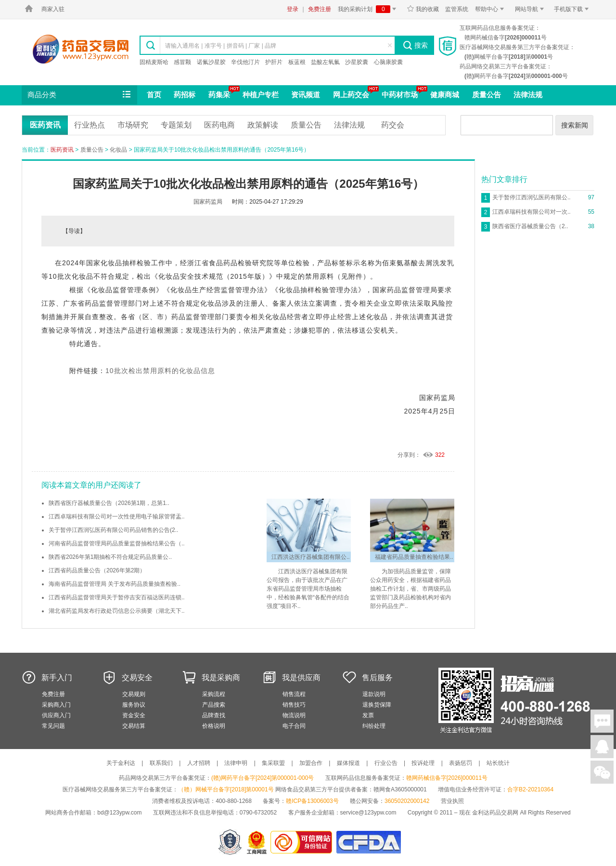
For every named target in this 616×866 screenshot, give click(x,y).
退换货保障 (377, 705)
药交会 (393, 125)
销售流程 (294, 694)
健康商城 (445, 95)
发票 (368, 715)
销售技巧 (294, 705)
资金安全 (134, 715)
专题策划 (176, 125)
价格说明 (214, 726)
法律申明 (236, 763)
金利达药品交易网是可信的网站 (303, 842)
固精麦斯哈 (154, 62)
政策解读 (263, 125)
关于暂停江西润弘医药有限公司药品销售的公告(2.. (113, 530)
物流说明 (294, 715)
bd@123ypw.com (119, 813)
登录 (293, 9)
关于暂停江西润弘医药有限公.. (532, 197)
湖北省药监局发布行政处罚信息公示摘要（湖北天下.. (117, 611)
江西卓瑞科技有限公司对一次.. (532, 212)
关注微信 (602, 772)
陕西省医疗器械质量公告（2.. (530, 226)
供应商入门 (56, 715)
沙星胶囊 (357, 62)
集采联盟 (273, 763)
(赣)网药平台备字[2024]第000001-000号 (263, 778)
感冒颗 (182, 62)
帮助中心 (491, 9)
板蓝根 (297, 62)
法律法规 (528, 95)
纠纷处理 (374, 726)
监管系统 (457, 9)
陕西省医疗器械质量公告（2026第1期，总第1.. (109, 503)
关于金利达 (121, 763)
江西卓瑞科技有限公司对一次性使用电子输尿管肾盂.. (117, 517)
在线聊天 (602, 721)
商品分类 (80, 95)
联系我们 (161, 763)
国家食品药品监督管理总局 (368, 842)
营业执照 (452, 801)
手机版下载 (573, 9)
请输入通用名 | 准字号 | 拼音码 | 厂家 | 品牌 (221, 46)
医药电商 (219, 125)
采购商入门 (56, 705)
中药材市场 (400, 95)
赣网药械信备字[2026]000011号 (447, 778)
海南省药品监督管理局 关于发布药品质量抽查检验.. (115, 584)
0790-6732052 (259, 813)
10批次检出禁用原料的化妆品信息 (160, 371)
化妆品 (118, 150)
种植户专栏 (261, 95)
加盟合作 (311, 763)
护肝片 (274, 62)
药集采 (219, 95)
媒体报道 (348, 763)
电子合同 (294, 726)
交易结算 (134, 726)
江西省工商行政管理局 (257, 842)
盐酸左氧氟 (325, 62)
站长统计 (498, 763)
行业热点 (90, 125)
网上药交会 (351, 95)
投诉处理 (423, 763)
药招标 (185, 95)
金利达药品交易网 (81, 49)
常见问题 (53, 726)
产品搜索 (214, 705)
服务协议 (134, 705)
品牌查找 (214, 715)
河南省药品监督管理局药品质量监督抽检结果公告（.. (117, 543)
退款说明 (374, 694)
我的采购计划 (369, 9)
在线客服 (602, 747)
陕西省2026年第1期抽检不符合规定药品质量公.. (110, 557)
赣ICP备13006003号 (312, 801)
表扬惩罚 (461, 763)
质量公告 (487, 95)
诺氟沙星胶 (211, 62)
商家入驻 (53, 9)
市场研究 (133, 125)
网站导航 (531, 9)
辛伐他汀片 (245, 62)
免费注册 (320, 9)
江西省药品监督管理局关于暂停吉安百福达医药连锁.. (117, 597)
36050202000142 (407, 801)
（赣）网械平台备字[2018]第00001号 (226, 789)
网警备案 (230, 842)
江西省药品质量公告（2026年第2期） (97, 570)
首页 (154, 95)
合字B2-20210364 (530, 789)
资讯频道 (306, 95)
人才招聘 (199, 763)
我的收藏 (423, 9)
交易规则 (134, 694)
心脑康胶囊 (388, 62)
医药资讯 (45, 125)
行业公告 (386, 763)
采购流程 (214, 694)
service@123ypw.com (368, 813)
